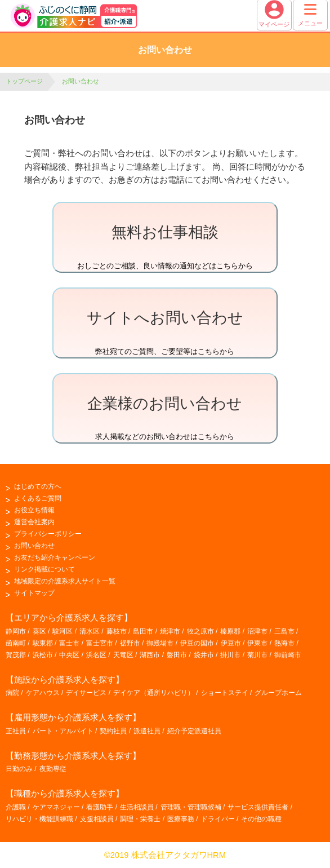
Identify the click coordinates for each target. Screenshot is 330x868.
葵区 (39, 631)
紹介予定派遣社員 (194, 731)
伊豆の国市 (197, 643)
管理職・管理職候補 (191, 807)
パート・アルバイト (63, 731)
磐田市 (177, 655)
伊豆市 (231, 643)
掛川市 (230, 655)
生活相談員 (137, 807)
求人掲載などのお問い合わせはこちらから (165, 416)
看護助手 (100, 807)
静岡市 (16, 631)
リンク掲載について (44, 569)
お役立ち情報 (34, 510)
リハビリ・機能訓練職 (39, 819)
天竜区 (123, 655)
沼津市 (257, 631)
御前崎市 (288, 655)
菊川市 (257, 655)
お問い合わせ (34, 546)
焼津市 (170, 631)
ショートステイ (225, 693)
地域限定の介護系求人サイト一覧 (65, 581)
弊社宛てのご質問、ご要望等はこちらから (165, 330)
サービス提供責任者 (258, 807)
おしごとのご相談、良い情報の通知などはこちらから (165, 244)
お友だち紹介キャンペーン (55, 557)
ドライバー (218, 819)
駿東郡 (43, 643)
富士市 (69, 643)
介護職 (16, 807)
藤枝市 (117, 631)
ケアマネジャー (56, 807)
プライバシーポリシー (48, 534)
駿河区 (63, 631)
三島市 (284, 631)
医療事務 (181, 819)
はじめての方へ (38, 486)
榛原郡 (230, 631)
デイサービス (86, 693)
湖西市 (150, 655)
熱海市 (284, 643)
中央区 (69, 655)
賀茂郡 (16, 655)
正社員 (16, 731)
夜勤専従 (53, 769)
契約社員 (113, 731)
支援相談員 (97, 819)
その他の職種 (261, 819)
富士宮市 (100, 643)
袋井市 (204, 655)
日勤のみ (19, 769)
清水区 (90, 631)
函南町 (16, 643)
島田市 (143, 631)
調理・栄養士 (140, 819)
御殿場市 (160, 643)
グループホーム (278, 693)
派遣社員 (147, 731)
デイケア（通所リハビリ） (154, 693)
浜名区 (96, 655)
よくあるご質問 (38, 498)
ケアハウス (43, 693)
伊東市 (257, 643)
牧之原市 (200, 631)
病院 (12, 693)
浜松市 (43, 655)
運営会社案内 (34, 522)
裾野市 (130, 643)
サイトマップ (34, 593)
